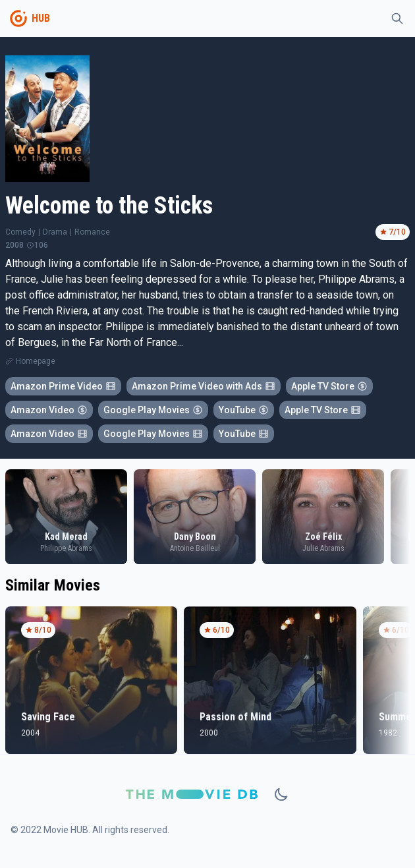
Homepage (36, 361)
